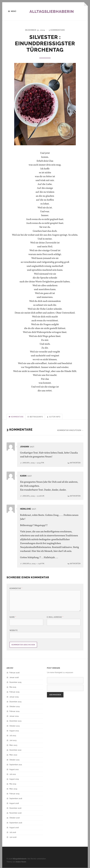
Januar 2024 (14, 716)
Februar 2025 (14, 692)
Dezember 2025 (15, 682)
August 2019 (14, 779)
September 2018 (16, 799)
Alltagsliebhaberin (54, 11)
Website (14, 631)
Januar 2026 (14, 678)
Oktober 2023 (14, 726)
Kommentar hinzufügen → (70, 431)
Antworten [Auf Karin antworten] (75, 496)
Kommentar (16, 589)
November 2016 (15, 813)
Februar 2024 (14, 711)
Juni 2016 (13, 837)
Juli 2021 (13, 774)
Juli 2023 (13, 736)
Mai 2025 (13, 687)
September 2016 (16, 823)
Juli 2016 (13, 833)
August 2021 (14, 770)
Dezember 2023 (15, 721)
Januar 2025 (14, 697)
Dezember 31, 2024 (35, 30)
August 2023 (14, 731)
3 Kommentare (57, 30)
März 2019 (13, 789)
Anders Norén (21, 862)
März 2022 (13, 755)
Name (13, 617)
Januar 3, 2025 (33, 496)
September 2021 (16, 765)
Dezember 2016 (15, 808)
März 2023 (13, 745)
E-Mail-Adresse (55, 617)
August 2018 (14, 803)
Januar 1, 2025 (33, 463)
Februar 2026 (14, 673)
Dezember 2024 (15, 702)
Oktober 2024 (15, 707)
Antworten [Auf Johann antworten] (75, 463)
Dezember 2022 (15, 750)
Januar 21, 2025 (33, 564)
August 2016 (14, 828)
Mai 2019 (13, 784)
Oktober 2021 (14, 760)
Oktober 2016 (14, 818)
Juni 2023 (13, 741)
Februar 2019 (14, 794)
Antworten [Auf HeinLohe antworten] (75, 564)
